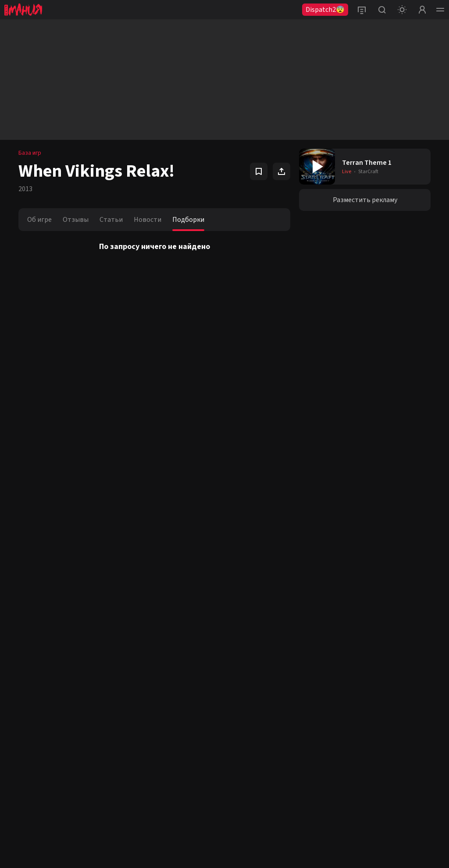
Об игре (39, 220)
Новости (148, 220)
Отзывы (76, 220)
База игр (30, 153)
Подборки (188, 220)
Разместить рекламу (365, 200)
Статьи (111, 220)
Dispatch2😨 (325, 10)
